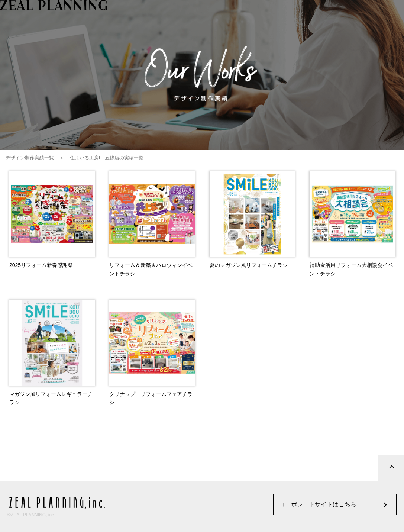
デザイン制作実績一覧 (30, 158)
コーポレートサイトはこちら (318, 504)
